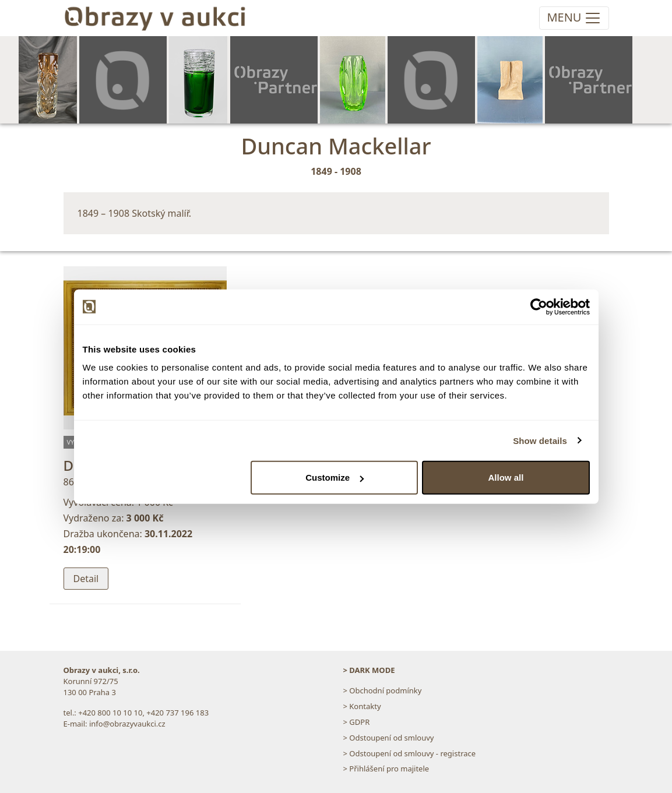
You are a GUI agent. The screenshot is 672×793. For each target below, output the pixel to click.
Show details (540, 440)
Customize (335, 477)
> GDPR (357, 722)
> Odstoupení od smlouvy (389, 738)
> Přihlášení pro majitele (386, 769)
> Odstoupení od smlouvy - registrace (410, 753)
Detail (86, 579)
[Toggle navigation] (574, 18)
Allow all (506, 477)
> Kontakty (362, 706)
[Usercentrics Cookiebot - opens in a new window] (539, 306)
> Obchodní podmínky (383, 690)
